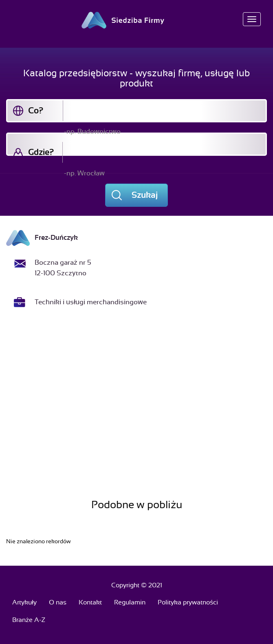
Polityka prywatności (188, 602)
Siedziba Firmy (137, 20)
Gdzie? (41, 152)
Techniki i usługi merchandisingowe (91, 302)
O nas (58, 602)
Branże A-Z (29, 620)
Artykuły (24, 602)
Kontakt (90, 602)
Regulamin (130, 602)
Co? (36, 111)
